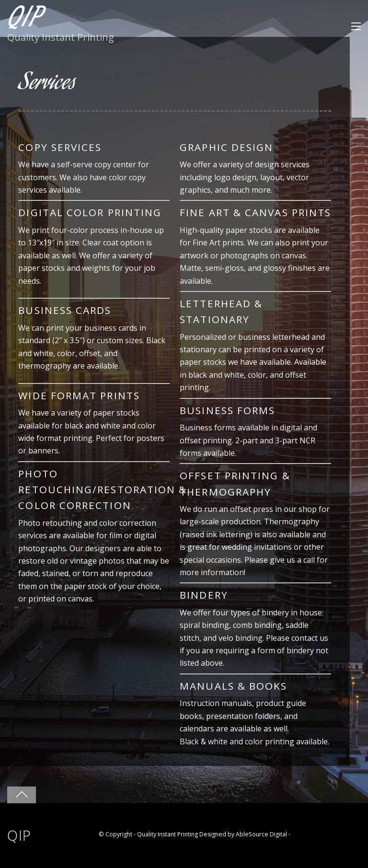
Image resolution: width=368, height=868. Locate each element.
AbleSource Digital (261, 834)
